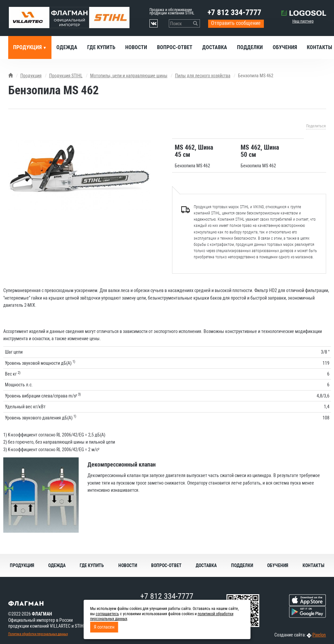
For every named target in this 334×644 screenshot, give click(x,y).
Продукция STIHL (66, 76)
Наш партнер (303, 21)
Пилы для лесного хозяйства (203, 76)
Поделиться (316, 126)
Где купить (101, 47)
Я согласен (104, 627)
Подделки (250, 47)
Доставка (215, 47)
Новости (136, 47)
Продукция (28, 47)
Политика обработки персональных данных (38, 634)
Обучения (285, 47)
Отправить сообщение (236, 23)
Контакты (314, 565)
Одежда (67, 47)
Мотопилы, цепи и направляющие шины (129, 76)
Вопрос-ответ (175, 47)
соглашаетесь (107, 614)
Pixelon (319, 635)
